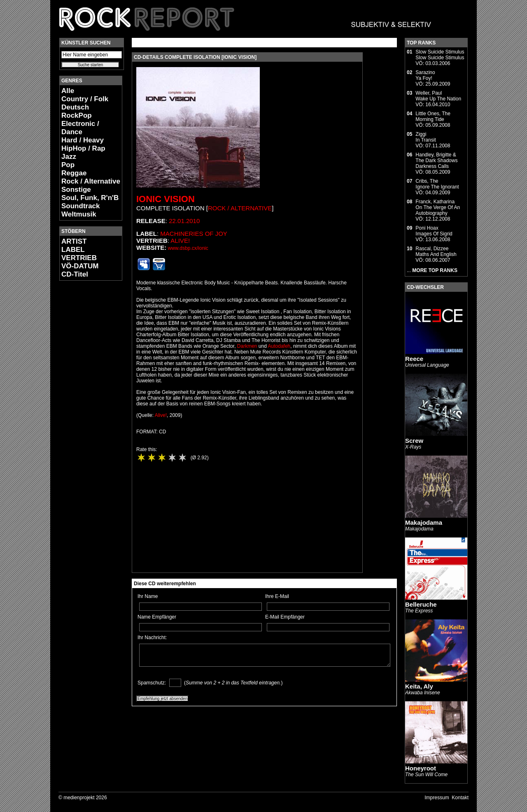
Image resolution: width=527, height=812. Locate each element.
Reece (414, 359)
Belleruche (421, 604)
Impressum (437, 798)
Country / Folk (85, 99)
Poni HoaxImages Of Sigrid (434, 231)
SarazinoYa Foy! (425, 75)
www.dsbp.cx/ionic (188, 248)
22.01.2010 (184, 221)
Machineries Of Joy (194, 234)
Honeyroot (421, 768)
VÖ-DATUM (80, 266)
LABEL (73, 250)
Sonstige (76, 190)
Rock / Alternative (91, 181)
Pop (68, 165)
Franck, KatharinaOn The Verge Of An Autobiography (438, 207)
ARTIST (74, 241)
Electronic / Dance (80, 128)
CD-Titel (75, 274)
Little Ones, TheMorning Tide (433, 116)
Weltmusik (79, 214)
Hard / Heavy (83, 140)
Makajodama (424, 522)
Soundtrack (81, 206)
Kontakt (460, 798)
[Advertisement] (84, 410)
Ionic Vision (166, 199)
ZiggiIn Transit (426, 137)
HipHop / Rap (83, 148)
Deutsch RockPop (77, 111)
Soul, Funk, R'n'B (90, 198)
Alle (68, 91)
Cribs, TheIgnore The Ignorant (437, 184)
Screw (414, 441)
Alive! (180, 241)
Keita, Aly (419, 686)
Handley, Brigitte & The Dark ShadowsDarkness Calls (436, 161)
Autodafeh (279, 346)
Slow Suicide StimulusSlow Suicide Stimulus (440, 55)
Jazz (69, 157)
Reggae (74, 173)
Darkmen (247, 346)
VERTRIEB (79, 258)
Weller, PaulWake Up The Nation (438, 96)
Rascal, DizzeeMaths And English (436, 251)
